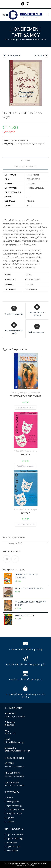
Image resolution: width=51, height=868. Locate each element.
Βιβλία (16, 144)
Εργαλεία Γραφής (14, 806)
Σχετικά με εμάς (14, 847)
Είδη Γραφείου (13, 802)
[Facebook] (7, 559)
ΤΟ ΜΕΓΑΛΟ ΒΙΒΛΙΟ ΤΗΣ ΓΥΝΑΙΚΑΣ (26, 396)
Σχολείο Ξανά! (12, 783)
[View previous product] (4, 56)
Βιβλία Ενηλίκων (27, 144)
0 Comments (19, 766)
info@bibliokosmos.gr (14, 742)
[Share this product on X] (14, 310)
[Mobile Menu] (47, 15)
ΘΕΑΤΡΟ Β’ (26, 455)
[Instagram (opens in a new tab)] (28, 4)
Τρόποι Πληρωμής (15, 839)
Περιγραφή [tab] (26, 160)
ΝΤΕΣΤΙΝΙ (9, 763)
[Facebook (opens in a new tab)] (23, 4)
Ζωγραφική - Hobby (16, 810)
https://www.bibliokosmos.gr (17, 751)
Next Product (39, 56)
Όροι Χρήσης (13, 850)
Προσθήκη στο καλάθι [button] (26, 408)
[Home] (6, 39)
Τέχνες (35, 451)
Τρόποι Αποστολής (15, 835)
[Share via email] (37, 329)
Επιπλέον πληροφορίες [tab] (26, 166)
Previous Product (14, 56)
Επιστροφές (12, 843)
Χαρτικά (11, 822)
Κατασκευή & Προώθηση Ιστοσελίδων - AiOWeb (31, 864)
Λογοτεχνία (39, 144)
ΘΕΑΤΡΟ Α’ (26, 513)
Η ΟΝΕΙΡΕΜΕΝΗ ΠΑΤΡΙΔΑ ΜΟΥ (34, 39)
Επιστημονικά (35, 393)
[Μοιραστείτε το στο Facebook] (37, 310)
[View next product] (47, 56)
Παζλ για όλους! (12, 773)
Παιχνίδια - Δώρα (14, 814)
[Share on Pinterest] (14, 329)
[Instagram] (15, 559)
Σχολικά (11, 818)
